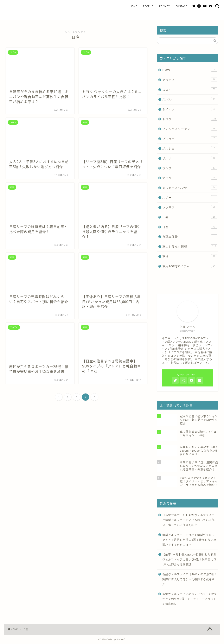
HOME (134, 6)
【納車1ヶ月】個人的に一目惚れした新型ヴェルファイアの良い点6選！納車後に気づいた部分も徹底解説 (189, 559)
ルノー (190, 197)
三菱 (190, 217)
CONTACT (181, 6)
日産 (190, 227)
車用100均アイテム (190, 266)
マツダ (190, 178)
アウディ (190, 80)
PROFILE (148, 6)
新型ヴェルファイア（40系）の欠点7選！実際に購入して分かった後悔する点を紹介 (190, 579)
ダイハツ (190, 109)
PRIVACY (165, 6)
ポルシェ (190, 148)
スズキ (190, 89)
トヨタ (190, 119)
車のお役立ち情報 (190, 246)
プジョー (190, 138)
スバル (190, 99)
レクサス (190, 207)
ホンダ (190, 168)
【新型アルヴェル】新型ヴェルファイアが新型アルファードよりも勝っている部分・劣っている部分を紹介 (189, 520)
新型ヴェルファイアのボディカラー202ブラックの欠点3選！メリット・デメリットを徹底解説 (190, 599)
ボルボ (190, 158)
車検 (190, 256)
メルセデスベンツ (190, 188)
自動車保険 (190, 236)
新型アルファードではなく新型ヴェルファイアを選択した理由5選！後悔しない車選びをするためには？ (189, 540)
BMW (190, 70)
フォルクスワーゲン (190, 129)
